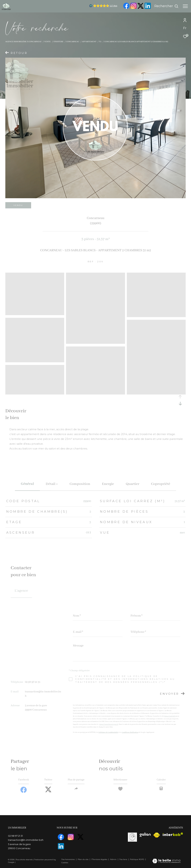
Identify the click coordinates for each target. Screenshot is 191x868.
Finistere (59, 42)
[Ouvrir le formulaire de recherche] (166, 6)
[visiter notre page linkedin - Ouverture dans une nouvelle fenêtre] (148, 8)
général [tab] (27, 484)
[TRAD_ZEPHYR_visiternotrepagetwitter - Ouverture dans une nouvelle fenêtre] (140, 8)
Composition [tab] (80, 484)
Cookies (65, 863)
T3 (100, 42)
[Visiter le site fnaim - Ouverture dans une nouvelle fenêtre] (157, 836)
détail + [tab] (52, 484)
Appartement (89, 42)
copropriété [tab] (161, 484)
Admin (114, 859)
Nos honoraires (68, 859)
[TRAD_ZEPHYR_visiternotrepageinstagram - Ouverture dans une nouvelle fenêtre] (133, 8)
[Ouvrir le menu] (185, 6)
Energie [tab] (108, 484)
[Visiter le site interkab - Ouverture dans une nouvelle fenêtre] (173, 835)
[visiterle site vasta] (132, 838)
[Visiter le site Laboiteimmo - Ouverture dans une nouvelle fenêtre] (166, 861)
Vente (47, 42)
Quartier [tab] (132, 484)
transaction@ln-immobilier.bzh (26, 841)
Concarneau (73, 42)
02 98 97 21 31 (33, 682)
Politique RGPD (137, 859)
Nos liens (124, 859)
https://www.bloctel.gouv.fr (109, 724)
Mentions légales (100, 859)
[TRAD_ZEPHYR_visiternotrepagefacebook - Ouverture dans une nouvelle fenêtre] (126, 8)
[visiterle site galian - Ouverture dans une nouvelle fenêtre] (145, 836)
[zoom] (35, 314)
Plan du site (83, 859)
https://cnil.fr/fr (170, 716)
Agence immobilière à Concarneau (23, 42)
